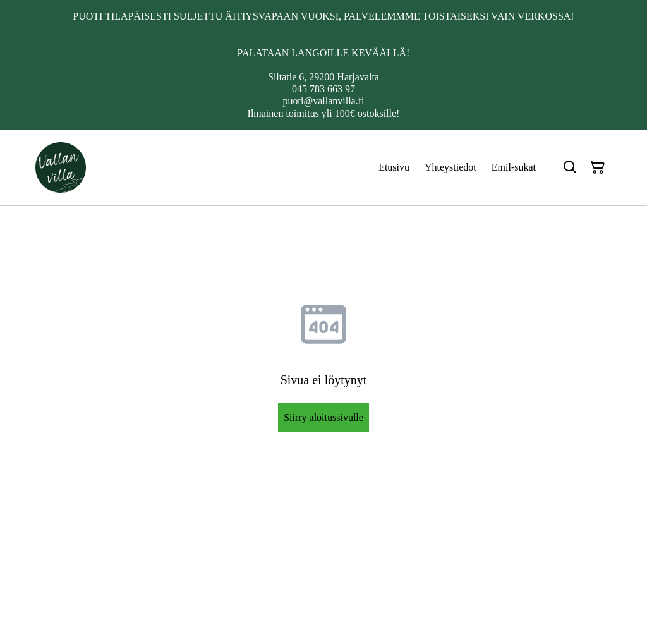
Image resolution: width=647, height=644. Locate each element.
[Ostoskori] (598, 167)
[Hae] (570, 167)
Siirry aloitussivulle (323, 417)
